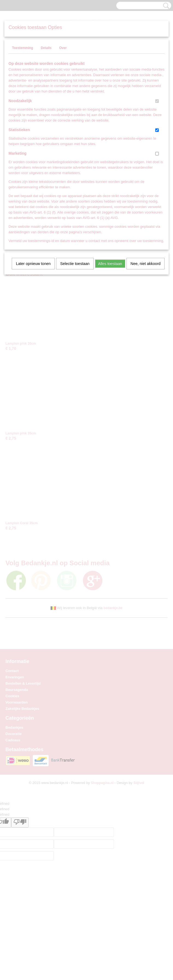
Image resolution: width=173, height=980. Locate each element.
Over (63, 48)
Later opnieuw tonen (33, 264)
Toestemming (23, 48)
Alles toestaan (110, 264)
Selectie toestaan (75, 264)
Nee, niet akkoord (146, 264)
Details (46, 48)
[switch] (157, 101)
